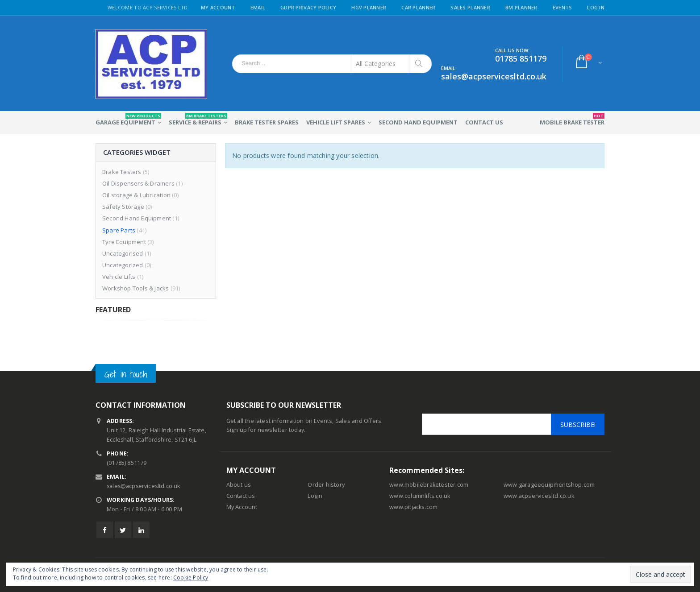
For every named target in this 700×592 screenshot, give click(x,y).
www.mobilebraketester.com (429, 485)
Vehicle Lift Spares (336, 122)
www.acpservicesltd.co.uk (539, 496)
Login (315, 496)
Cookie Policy (191, 578)
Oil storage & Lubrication (136, 195)
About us (239, 485)
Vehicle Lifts (119, 277)
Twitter (123, 530)
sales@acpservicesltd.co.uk (144, 486)
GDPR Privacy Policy (308, 7)
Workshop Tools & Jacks (135, 288)
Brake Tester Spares (267, 122)
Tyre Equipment (124, 242)
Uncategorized (123, 265)
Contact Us (484, 122)
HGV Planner (369, 7)
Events (562, 7)
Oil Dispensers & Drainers (138, 183)
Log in (596, 7)
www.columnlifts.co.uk (420, 496)
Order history (326, 485)
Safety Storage (123, 207)
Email (258, 7)
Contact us (241, 496)
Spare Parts (119, 230)
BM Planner (521, 7)
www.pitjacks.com (413, 507)
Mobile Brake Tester (572, 120)
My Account (218, 7)
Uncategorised (123, 253)
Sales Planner (470, 7)
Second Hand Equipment (418, 122)
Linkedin (141, 530)
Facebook (105, 530)
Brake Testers (122, 172)
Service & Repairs (198, 120)
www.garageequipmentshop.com (549, 485)
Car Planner (418, 7)
